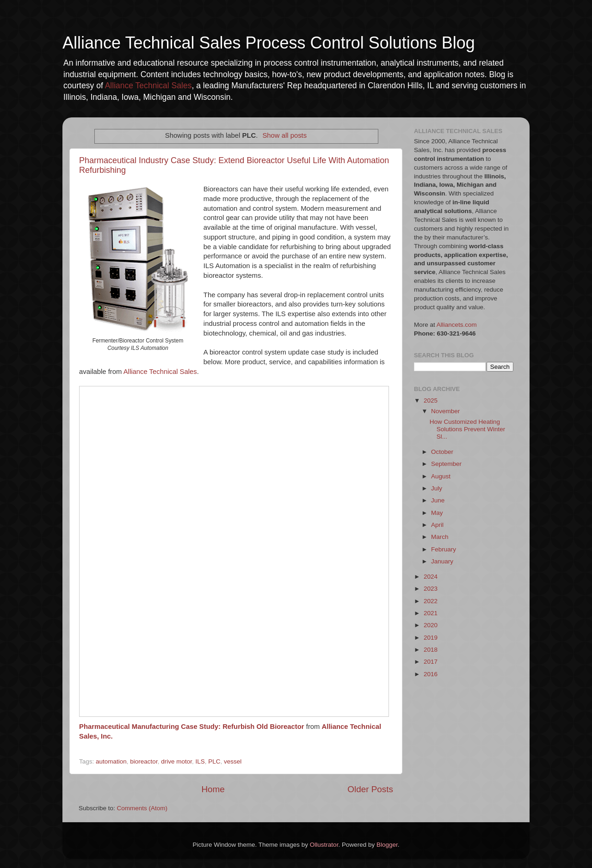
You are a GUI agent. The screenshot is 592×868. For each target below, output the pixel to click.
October (442, 452)
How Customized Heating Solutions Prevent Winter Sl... (468, 429)
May (437, 513)
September (446, 464)
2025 (431, 400)
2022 (431, 601)
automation (111, 761)
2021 (431, 613)
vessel (233, 761)
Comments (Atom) (142, 808)
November (445, 411)
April (437, 525)
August (441, 476)
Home (213, 789)
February (444, 549)
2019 (431, 638)
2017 (431, 662)
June (438, 500)
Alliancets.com (457, 325)
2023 (431, 589)
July (437, 488)
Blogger (387, 845)
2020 (431, 625)
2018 (431, 650)
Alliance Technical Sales (148, 86)
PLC (214, 761)
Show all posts (284, 135)
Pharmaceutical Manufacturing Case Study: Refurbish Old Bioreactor (192, 727)
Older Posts (370, 789)
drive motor (176, 761)
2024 (431, 577)
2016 (431, 674)
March (440, 537)
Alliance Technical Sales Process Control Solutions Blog (269, 43)
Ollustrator (324, 845)
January (442, 561)
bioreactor (144, 761)
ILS (200, 761)
